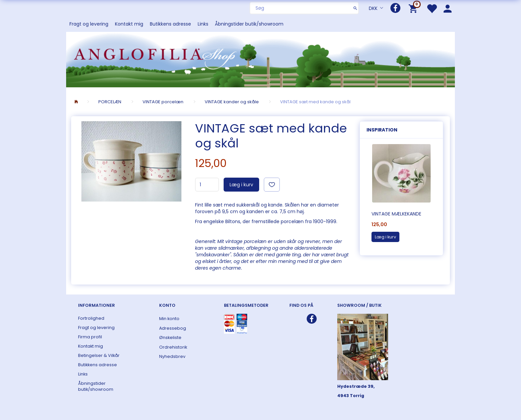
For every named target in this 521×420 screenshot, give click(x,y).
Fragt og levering (89, 24)
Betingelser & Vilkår (99, 355)
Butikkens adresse (170, 24)
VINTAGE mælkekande (396, 214)
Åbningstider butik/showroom (249, 24)
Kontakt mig (129, 24)
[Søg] (355, 8)
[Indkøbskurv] (414, 8)
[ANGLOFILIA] (260, 59)
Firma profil (90, 337)
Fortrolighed (91, 318)
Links (203, 24)
